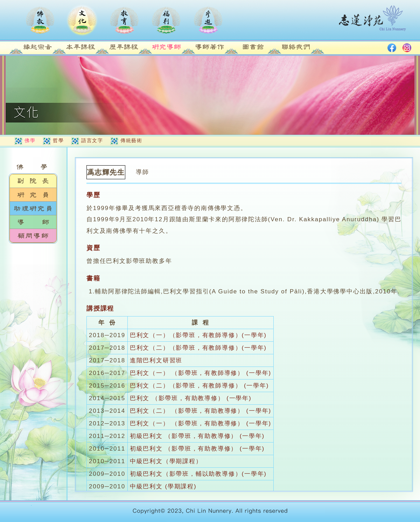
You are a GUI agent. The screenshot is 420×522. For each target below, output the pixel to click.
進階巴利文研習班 (156, 360)
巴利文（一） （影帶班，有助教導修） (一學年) (201, 423)
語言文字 (92, 140)
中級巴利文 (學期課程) (163, 486)
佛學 (30, 140)
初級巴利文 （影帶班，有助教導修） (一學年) (197, 436)
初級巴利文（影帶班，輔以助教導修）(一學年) (198, 474)
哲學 (58, 140)
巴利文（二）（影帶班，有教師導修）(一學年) (198, 348)
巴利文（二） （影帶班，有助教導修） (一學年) (201, 411)
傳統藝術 (131, 140)
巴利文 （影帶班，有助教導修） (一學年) (191, 398)
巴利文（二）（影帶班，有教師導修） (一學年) (199, 386)
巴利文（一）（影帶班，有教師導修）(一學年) (198, 335)
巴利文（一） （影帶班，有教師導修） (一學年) (201, 373)
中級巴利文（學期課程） (166, 461)
